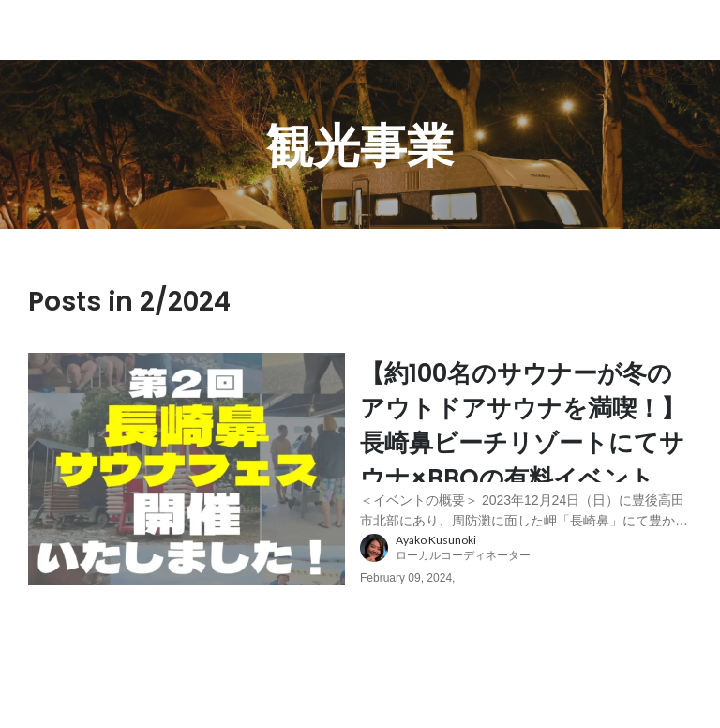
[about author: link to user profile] (537, 578)
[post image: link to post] (187, 484)
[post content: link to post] (526, 448)
